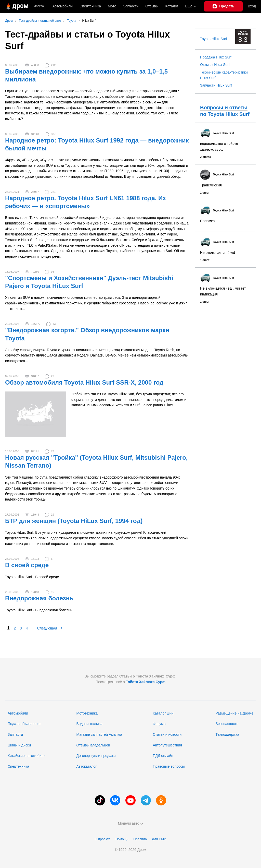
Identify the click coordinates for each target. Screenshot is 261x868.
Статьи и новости (167, 734)
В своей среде (27, 565)
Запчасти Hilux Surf (216, 85)
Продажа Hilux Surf (216, 57)
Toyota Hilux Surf (214, 39)
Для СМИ (159, 839)
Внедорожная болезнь (39, 598)
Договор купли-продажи (96, 756)
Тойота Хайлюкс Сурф (146, 682)
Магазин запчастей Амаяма (99, 734)
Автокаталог (86, 766)
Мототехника (87, 713)
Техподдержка (227, 734)
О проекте (103, 839)
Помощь (122, 839)
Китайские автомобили (27, 756)
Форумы (159, 724)
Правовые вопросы (169, 766)
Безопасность (227, 724)
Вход (252, 6)
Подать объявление (24, 724)
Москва (39, 6)
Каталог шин (163, 713)
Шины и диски (19, 745)
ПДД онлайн (163, 756)
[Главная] (17, 6)
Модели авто (131, 823)
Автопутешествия (167, 745)
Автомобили (62, 6)
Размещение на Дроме (234, 713)
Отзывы (152, 6)
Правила (140, 839)
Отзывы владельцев (93, 745)
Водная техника (89, 724)
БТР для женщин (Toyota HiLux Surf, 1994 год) (74, 521)
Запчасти (131, 6)
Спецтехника (18, 766)
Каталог (172, 6)
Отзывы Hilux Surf (215, 65)
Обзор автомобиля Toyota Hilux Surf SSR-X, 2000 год (84, 382)
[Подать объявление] (223, 6)
